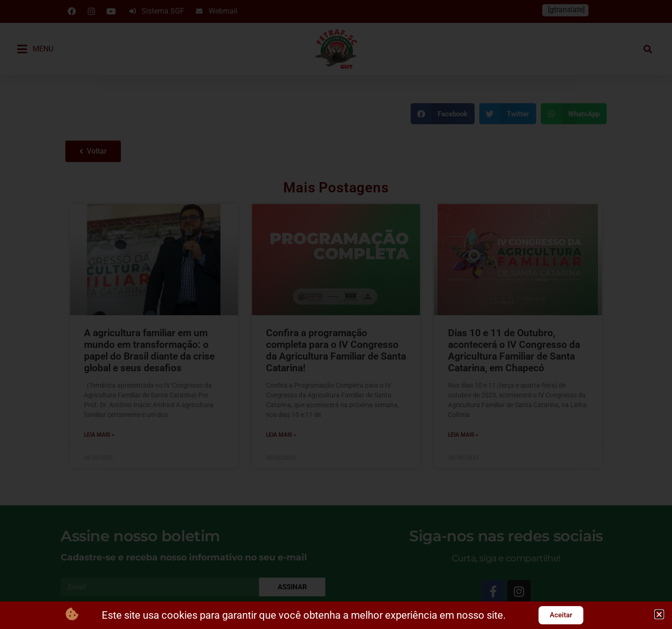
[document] (336, 314)
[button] (659, 614)
